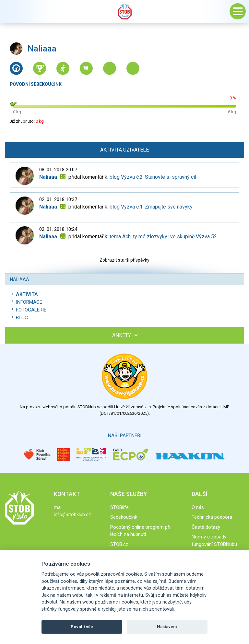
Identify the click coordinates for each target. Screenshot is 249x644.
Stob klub (124, 11)
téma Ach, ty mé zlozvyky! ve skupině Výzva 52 (163, 237)
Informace (29, 302)
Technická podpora (212, 517)
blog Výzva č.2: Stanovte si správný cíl (153, 177)
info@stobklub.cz (72, 514)
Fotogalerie (31, 310)
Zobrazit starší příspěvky (124, 260)
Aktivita (27, 294)
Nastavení (167, 627)
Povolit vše (82, 627)
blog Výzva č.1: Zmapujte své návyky (151, 207)
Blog (22, 318)
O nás (198, 507)
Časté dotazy (206, 527)
